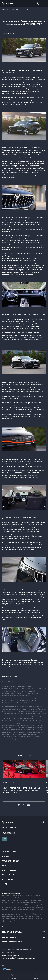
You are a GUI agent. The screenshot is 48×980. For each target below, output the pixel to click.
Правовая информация (10, 956)
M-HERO (5, 856)
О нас (5, 884)
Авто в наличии (9, 852)
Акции (36, 976)
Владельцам (8, 879)
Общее (5, 926)
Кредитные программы (12, 932)
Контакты (7, 865)
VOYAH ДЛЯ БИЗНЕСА (11, 861)
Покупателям (8, 875)
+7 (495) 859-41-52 (9, 833)
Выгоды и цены (9, 938)
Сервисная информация (13, 941)
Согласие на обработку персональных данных (19, 958)
